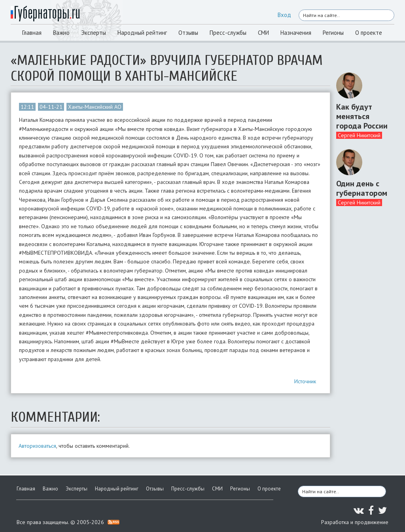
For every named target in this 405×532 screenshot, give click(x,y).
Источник (305, 381)
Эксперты (94, 33)
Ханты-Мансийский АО (95, 107)
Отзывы (188, 33)
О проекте (369, 33)
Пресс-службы (228, 33)
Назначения (296, 33)
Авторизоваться (37, 446)
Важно (61, 33)
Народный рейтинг (142, 33)
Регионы (333, 33)
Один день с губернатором (362, 188)
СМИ (263, 33)
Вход (284, 15)
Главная (32, 33)
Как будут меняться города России (362, 116)
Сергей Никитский (359, 135)
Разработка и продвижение (355, 522)
